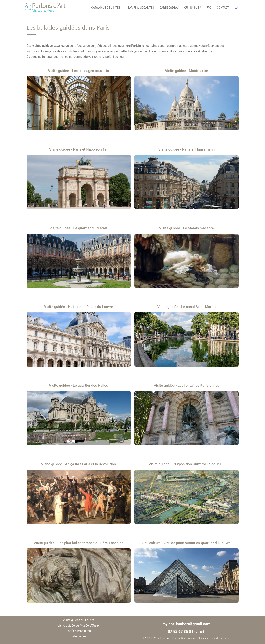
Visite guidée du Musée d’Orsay (78, 626)
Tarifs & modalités (141, 8)
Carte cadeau (169, 8)
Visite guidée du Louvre (79, 620)
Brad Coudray (189, 638)
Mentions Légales (207, 638)
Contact (223, 8)
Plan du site (225, 638)
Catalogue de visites (107, 8)
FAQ (209, 8)
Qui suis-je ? (193, 8)
